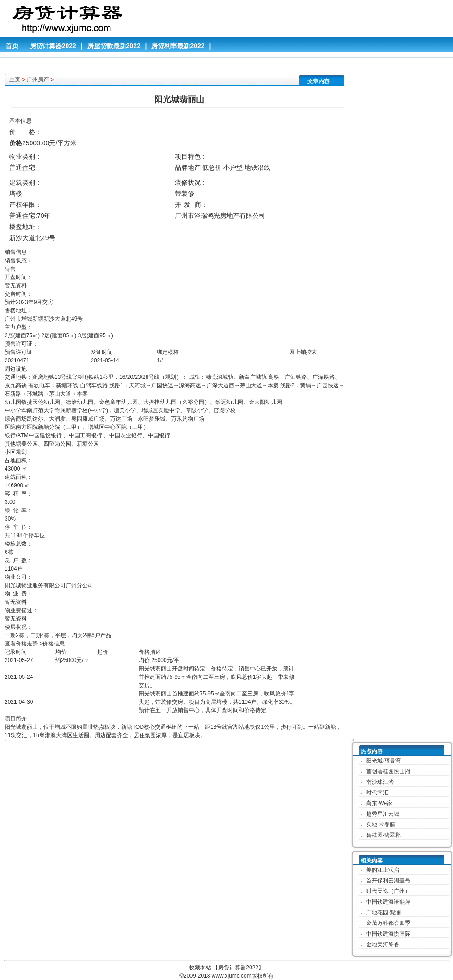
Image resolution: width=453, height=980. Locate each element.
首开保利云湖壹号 (388, 881)
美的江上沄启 (383, 870)
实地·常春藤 (381, 825)
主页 (15, 80)
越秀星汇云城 (383, 814)
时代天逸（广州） (388, 891)
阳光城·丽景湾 (383, 761)
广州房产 (38, 80)
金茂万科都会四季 (388, 923)
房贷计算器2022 (53, 46)
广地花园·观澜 (383, 912)
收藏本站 (200, 968)
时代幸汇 (377, 793)
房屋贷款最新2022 (114, 46)
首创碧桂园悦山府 (388, 771)
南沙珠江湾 (380, 782)
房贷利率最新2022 (178, 46)
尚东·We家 (379, 803)
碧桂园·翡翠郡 (383, 835)
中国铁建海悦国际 (388, 934)
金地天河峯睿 (383, 944)
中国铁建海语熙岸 (388, 902)
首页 (12, 46)
